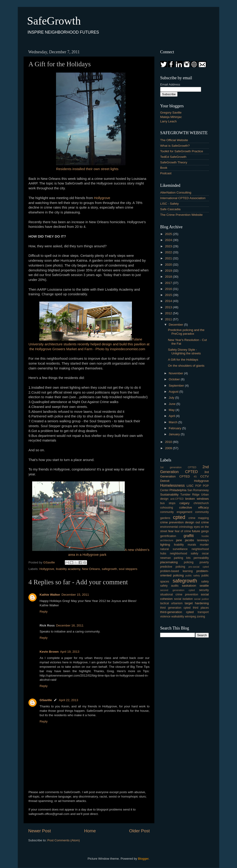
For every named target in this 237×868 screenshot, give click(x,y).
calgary (184, 503)
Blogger (143, 859)
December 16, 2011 (70, 625)
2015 (169, 295)
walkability (178, 617)
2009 (169, 448)
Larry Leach (168, 121)
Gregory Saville (171, 113)
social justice (201, 599)
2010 (169, 442)
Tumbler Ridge (190, 495)
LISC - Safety (169, 204)
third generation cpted (175, 608)
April (172, 416)
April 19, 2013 (70, 652)
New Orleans (91, 569)
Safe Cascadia (170, 209)
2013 (169, 307)
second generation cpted (178, 590)
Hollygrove (102, 198)
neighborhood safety (184, 553)
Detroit (165, 481)
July (172, 398)
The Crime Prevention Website (181, 215)
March (173, 422)
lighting (165, 545)
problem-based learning (176, 571)
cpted (179, 517)
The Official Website (174, 140)
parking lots (182, 558)
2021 (169, 258)
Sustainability (169, 494)
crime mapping (199, 518)
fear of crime (183, 531)
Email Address (170, 84)
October (175, 379)
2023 (169, 246)
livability (179, 545)
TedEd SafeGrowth (173, 157)
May (172, 410)
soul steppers (128, 569)
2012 (169, 313)
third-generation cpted (177, 612)
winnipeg (190, 617)
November (176, 373)
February (175, 428)
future (196, 531)
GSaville (46, 700)
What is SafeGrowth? (175, 146)
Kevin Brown (49, 652)
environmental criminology (177, 527)
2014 (169, 301)
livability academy (68, 569)
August (174, 392)
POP (198, 486)
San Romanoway (198, 490)
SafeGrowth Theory (174, 162)
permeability (201, 558)
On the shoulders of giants (186, 366)
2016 (169, 289)
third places (201, 608)
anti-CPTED (177, 499)
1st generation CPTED (178, 467)
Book (164, 168)
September (177, 386)
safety (205, 582)
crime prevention (172, 522)
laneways (203, 540)
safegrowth (109, 569)
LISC (190, 486)
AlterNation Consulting (176, 192)
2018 (169, 277)
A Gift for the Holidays (183, 360)
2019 (169, 271)
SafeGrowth (54, 21)
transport (203, 612)
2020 (169, 265)
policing (189, 562)
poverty (204, 562)
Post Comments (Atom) (64, 840)
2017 (169, 283)
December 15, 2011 (75, 595)
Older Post (139, 831)
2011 (169, 319)
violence (165, 617)
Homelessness (172, 485)
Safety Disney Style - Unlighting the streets (184, 351)
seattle (204, 586)
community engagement (176, 512)
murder (204, 545)
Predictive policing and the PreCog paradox (186, 332)
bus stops (168, 503)
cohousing (167, 508)
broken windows (197, 499)
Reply (44, 612)
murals (192, 545)
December (176, 325)
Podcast (166, 173)
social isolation (183, 599)
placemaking (169, 562)
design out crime (197, 522)
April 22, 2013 (68, 700)
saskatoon (189, 586)
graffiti (189, 536)
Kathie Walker (50, 595)
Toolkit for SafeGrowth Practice (182, 151)
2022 (169, 252)
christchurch (201, 503)
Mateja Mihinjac (171, 117)
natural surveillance (174, 549)
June (173, 404)
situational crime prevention (179, 595)
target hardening (197, 603)
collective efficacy (194, 507)
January (175, 434)
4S (195, 477)
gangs (205, 531)
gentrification (168, 536)
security (204, 590)
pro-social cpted (199, 567)
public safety (193, 575)
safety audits (169, 586)
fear (171, 531)
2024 (169, 240)
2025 (169, 234)
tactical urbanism (171, 603)
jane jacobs (185, 540)
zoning (201, 617)
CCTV (204, 476)
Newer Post (40, 831)
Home (90, 831)
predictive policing (173, 567)
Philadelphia (178, 490)
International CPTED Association (183, 198)
